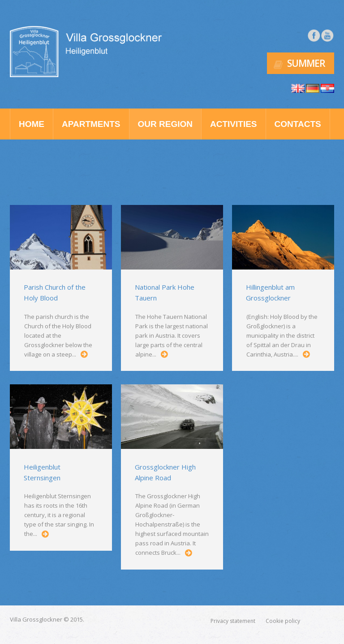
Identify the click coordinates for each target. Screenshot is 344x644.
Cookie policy (283, 621)
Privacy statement (233, 621)
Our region (165, 124)
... (84, 354)
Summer (306, 63)
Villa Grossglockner (36, 619)
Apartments (91, 124)
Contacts (298, 124)
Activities (234, 124)
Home (32, 124)
